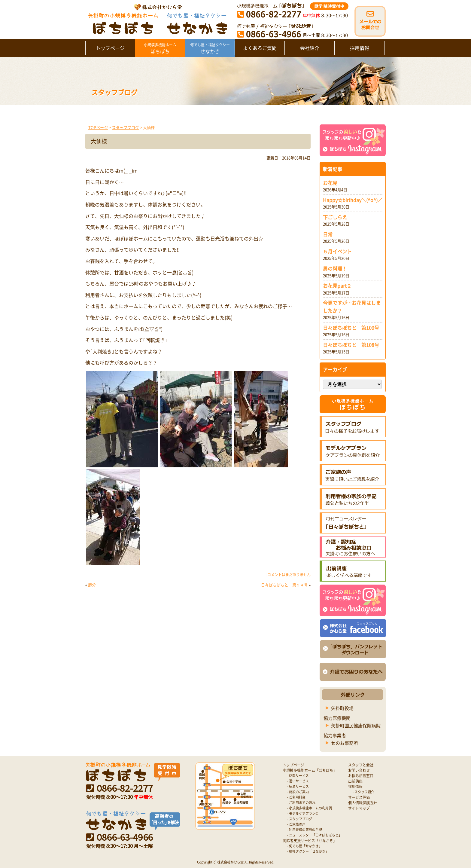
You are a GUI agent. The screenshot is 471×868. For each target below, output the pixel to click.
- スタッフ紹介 (363, 792)
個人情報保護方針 (363, 803)
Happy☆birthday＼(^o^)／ (353, 200)
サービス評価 (359, 797)
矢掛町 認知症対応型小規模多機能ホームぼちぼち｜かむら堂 (156, 19)
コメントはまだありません (289, 575)
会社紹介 (310, 48)
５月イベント (337, 251)
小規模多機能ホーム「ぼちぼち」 (310, 770)
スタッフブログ (125, 127)
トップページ (110, 48)
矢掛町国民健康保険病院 (356, 726)
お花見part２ (337, 286)
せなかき (210, 48)
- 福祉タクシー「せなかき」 (308, 851)
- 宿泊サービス (298, 786)
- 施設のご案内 (298, 792)
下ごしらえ (335, 217)
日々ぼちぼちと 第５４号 (284, 585)
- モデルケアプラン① (303, 813)
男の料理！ (335, 268)
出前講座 (355, 781)
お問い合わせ (359, 770)
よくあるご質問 (260, 48)
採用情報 (360, 48)
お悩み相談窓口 (361, 776)
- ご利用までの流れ (301, 803)
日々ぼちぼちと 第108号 (351, 345)
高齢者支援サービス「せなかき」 (310, 841)
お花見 (330, 183)
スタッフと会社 (361, 765)
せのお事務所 (345, 743)
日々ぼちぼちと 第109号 (351, 328)
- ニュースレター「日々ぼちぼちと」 (315, 835)
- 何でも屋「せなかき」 (305, 846)
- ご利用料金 (296, 797)
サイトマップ (359, 808)
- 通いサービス (298, 781)
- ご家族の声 (296, 824)
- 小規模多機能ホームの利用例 (310, 808)
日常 (328, 234)
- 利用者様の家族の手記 (305, 830)
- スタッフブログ (300, 819)
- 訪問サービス (298, 776)
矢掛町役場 (342, 708)
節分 (92, 585)
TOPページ (98, 127)
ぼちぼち (160, 48)
